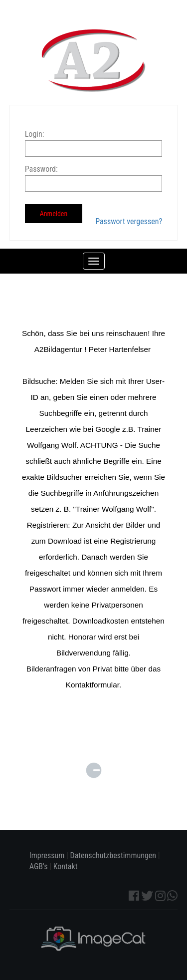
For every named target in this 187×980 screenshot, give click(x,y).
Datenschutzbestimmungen (113, 855)
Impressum (47, 855)
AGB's (39, 866)
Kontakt (66, 866)
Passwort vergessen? (129, 221)
